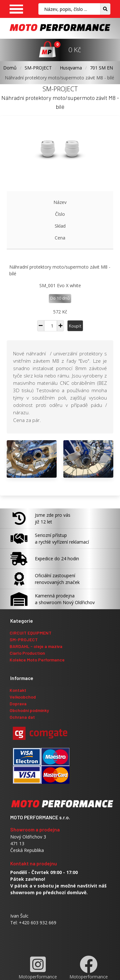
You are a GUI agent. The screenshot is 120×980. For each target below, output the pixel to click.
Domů (10, 68)
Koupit (75, 326)
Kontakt (18, 690)
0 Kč (75, 50)
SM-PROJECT (38, 68)
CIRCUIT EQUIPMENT (31, 633)
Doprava (18, 704)
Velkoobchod (23, 697)
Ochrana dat (22, 717)
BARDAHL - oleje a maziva (36, 646)
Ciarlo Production (27, 653)
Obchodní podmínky (29, 710)
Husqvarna (71, 68)
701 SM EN (101, 68)
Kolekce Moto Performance (37, 660)
